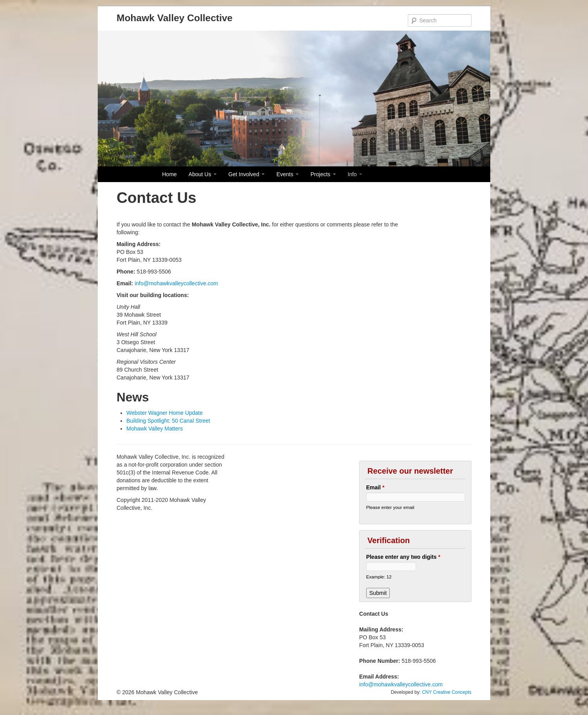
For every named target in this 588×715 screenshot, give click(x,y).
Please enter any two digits (403, 557)
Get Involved (247, 174)
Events (288, 174)
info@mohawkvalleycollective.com (176, 283)
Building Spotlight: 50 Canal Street (168, 421)
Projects (323, 174)
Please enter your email (390, 507)
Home (169, 174)
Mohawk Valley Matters (155, 429)
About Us (202, 174)
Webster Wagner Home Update (165, 413)
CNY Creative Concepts (447, 692)
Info (355, 174)
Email (375, 487)
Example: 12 (379, 577)
